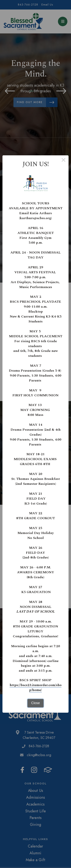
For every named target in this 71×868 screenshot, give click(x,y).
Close (35, 703)
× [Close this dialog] (64, 160)
